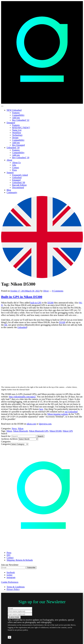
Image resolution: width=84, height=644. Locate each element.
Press (15, 170)
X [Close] (9, 637)
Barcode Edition (19, 185)
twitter (10, 575)
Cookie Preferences (10, 582)
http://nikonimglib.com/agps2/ (22, 397)
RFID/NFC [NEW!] (21, 128)
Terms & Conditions (16, 587)
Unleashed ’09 (19, 182)
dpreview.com (45, 424)
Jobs (14, 165)
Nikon (21, 429)
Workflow (17, 133)
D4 (6, 325)
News (14, 429)
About (9, 160)
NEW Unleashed (14, 110)
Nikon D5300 (56, 431)
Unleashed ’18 (13, 148)
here (41, 409)
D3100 (62, 322)
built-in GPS (36, 303)
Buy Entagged (18, 145)
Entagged (11, 123)
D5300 (51, 303)
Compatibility (18, 115)
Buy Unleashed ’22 (21, 120)
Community (12, 192)
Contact (16, 168)
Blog (9, 190)
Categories (6, 444)
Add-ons (16, 118)
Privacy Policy (13, 589)
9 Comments (58, 291)
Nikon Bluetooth (20, 431)
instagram (11, 577)
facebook (11, 572)
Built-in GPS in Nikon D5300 (22, 297)
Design (15, 138)
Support (10, 173)
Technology (17, 135)
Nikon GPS (68, 431)
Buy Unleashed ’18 (21, 158)
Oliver (46, 291)
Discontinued (18, 187)
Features (16, 113)
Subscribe (31, 568)
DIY (9, 555)
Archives (14, 439)
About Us (16, 163)
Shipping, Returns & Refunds (20, 560)
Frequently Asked (20, 175)
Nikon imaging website (58, 414)
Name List (17, 130)
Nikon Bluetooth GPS (39, 431)
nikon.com (31, 424)
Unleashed (17, 177)
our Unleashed (71, 412)
